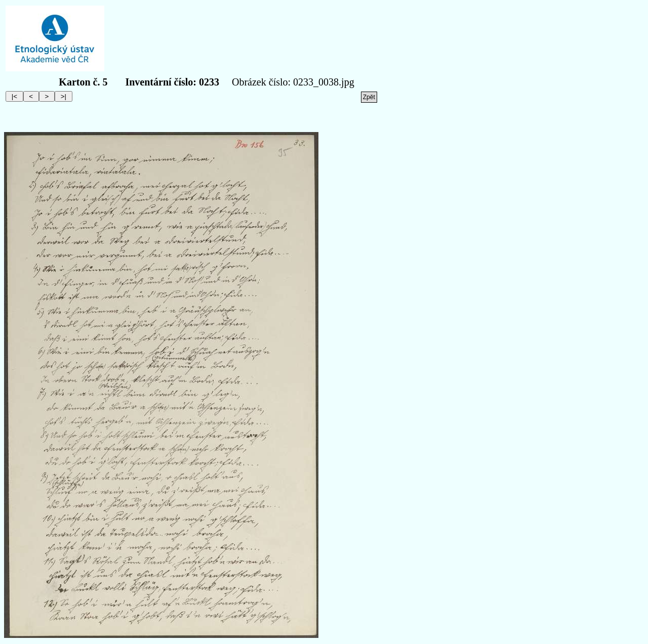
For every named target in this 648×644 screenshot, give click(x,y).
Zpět (369, 97)
